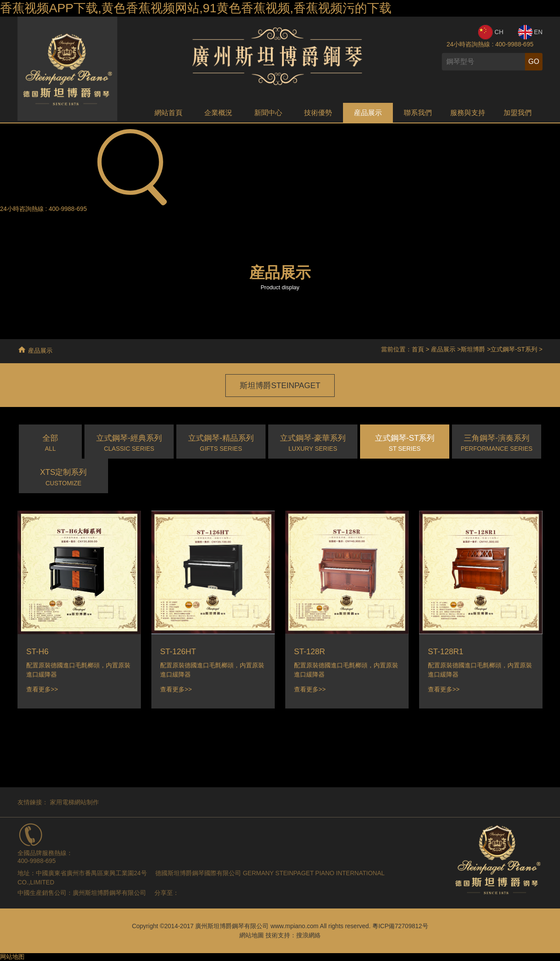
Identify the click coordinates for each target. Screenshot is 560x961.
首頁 (418, 349)
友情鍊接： (33, 802)
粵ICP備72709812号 (400, 926)
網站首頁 (168, 113)
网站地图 (12, 957)
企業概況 (218, 113)
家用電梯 (62, 802)
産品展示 (368, 113)
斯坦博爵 (473, 349)
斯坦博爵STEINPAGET (280, 386)
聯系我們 (418, 113)
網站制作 (87, 802)
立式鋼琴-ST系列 (514, 349)
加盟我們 (518, 113)
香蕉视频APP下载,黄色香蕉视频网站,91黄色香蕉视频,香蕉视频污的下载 (196, 8)
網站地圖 (252, 935)
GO (534, 61)
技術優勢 (318, 113)
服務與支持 (468, 113)
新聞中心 (268, 113)
